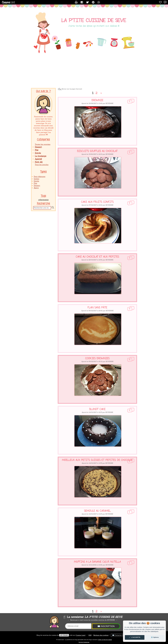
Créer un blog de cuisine (105, 640)
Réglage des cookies (101, 635)
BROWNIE (97, 100)
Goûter (37, 179)
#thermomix (43, 200)
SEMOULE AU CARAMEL (97, 511)
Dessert (38, 147)
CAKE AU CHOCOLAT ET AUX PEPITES (97, 257)
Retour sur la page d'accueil (72, 89)
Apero (36, 188)
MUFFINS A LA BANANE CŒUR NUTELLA (97, 562)
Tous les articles (42, 165)
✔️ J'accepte (135, 637)
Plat (37, 150)
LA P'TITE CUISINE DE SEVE (94, 21)
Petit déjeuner (40, 177)
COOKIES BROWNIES (97, 358)
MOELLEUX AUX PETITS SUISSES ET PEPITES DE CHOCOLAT (97, 460)
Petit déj (39, 162)
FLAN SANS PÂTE (97, 308)
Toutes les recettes (43, 144)
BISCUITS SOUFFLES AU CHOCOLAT (97, 151)
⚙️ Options (155, 637)
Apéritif (38, 159)
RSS (90, 635)
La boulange (41, 156)
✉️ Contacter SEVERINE (121, 635)
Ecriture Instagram (84, 642)
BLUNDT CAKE (97, 409)
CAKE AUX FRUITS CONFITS (97, 202)
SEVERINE (64, 635)
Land (81, 635)
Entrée (38, 153)
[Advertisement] (84, 71)
